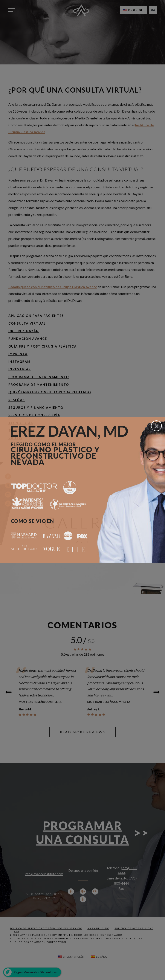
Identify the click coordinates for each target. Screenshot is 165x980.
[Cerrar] (156, 426)
